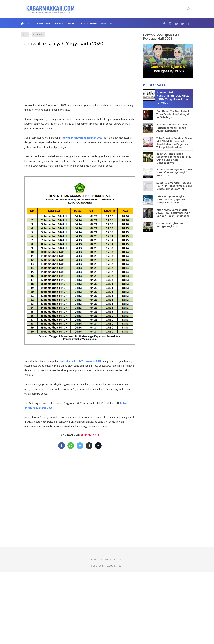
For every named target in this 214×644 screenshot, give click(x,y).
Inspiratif (44, 23)
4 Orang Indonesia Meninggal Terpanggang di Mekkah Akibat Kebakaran (174, 128)
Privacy (118, 559)
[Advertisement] (83, 76)
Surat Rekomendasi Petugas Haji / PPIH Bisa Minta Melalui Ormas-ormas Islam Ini (174, 186)
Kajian (59, 23)
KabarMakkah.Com (114, 566)
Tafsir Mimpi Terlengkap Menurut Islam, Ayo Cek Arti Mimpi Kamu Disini (173, 199)
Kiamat (72, 23)
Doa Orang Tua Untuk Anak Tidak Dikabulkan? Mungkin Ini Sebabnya (173, 114)
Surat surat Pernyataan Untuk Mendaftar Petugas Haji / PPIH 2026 (174, 172)
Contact (106, 559)
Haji (30, 23)
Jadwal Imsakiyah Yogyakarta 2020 (64, 44)
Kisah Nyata (89, 23)
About (95, 559)
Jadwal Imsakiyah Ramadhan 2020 (82, 138)
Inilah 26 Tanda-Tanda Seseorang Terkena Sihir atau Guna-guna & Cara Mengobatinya (174, 158)
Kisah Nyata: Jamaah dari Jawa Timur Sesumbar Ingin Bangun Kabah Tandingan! (173, 213)
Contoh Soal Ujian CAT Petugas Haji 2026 (161, 37)
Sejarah (106, 23)
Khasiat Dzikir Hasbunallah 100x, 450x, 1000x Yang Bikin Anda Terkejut (173, 97)
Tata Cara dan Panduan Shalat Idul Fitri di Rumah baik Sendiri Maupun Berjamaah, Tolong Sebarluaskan (175, 143)
